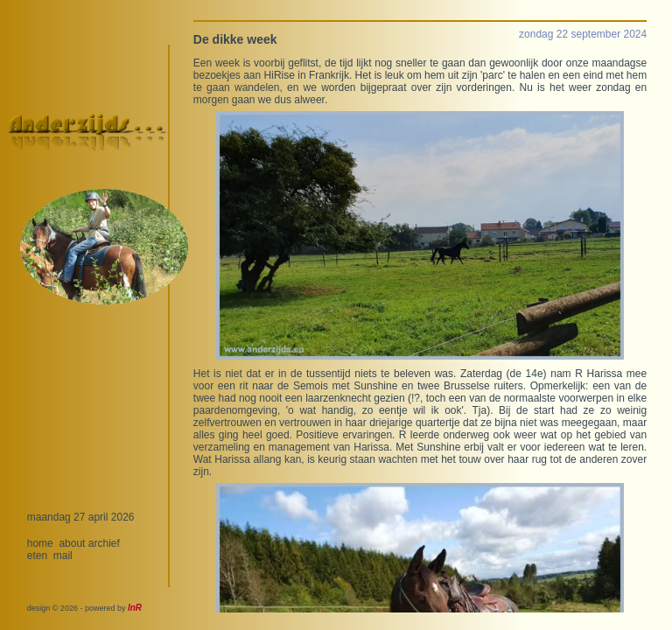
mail (63, 556)
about (72, 543)
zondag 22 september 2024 (583, 34)
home (40, 543)
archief (104, 543)
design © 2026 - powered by (84, 608)
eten (37, 556)
